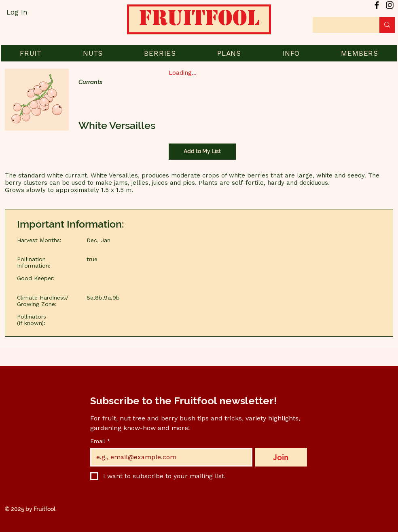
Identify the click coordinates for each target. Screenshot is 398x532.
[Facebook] (377, 5)
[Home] (199, 22)
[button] (31, 53)
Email (100, 441)
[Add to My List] (202, 152)
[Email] (169, 457)
